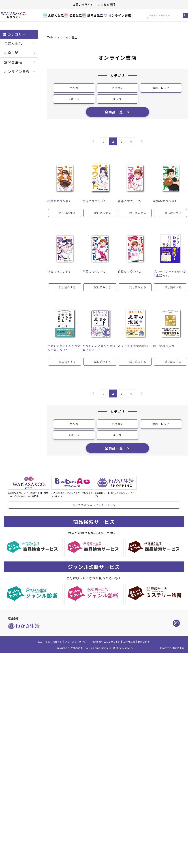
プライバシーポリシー (73, 654)
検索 (185, 15)
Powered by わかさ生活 (172, 660)
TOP (50, 37)
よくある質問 (106, 4)
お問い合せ (154, 654)
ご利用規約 (136, 654)
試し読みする (67, 218)
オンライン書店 (121, 17)
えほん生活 (50, 17)
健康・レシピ (161, 88)
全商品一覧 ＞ (117, 115)
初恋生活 (72, 17)
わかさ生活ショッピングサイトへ (94, 515)
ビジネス (117, 88)
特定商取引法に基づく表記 (109, 654)
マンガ (74, 88)
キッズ (117, 100)
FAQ (30, 654)
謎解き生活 (94, 17)
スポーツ (74, 100)
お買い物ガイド (83, 4)
